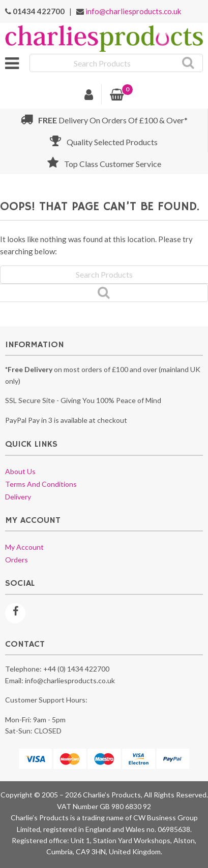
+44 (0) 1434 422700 (76, 669)
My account (24, 547)
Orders (17, 560)
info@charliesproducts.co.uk (133, 11)
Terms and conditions (41, 484)
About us (20, 471)
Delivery (18, 497)
